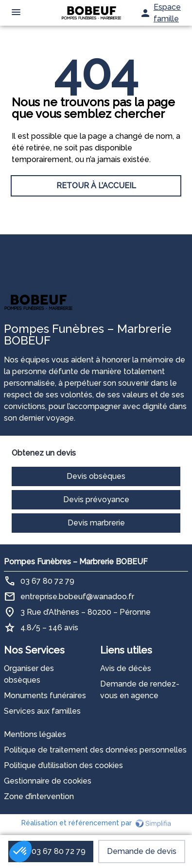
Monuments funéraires (45, 696)
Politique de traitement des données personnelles (95, 750)
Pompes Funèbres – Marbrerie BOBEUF (76, 562)
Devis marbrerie (96, 523)
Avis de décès (126, 668)
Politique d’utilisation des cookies (63, 765)
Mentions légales (35, 734)
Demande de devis (142, 851)
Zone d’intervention (39, 796)
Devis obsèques (96, 476)
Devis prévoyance (96, 500)
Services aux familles (42, 711)
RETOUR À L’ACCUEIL (96, 186)
